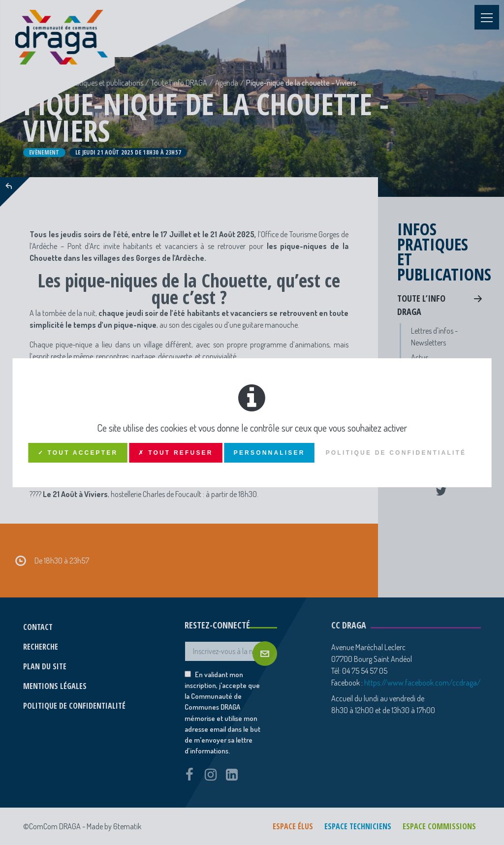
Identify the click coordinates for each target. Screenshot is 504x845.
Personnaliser (269, 453)
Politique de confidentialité (396, 453)
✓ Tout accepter (78, 453)
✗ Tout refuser (175, 453)
